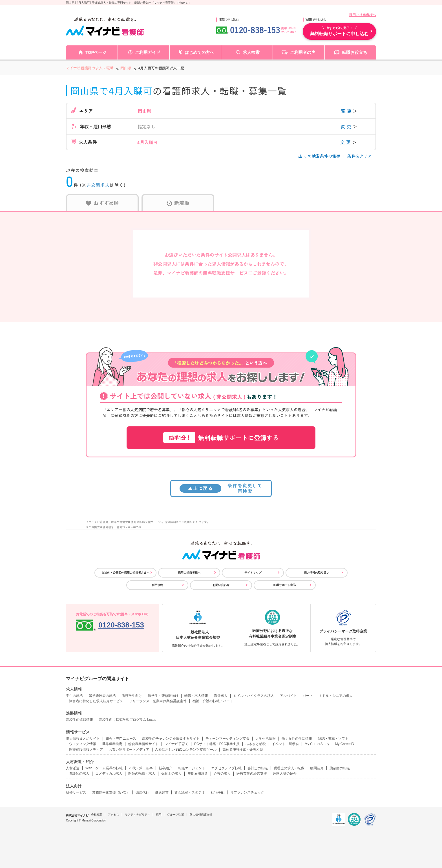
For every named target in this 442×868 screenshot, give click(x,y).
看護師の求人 (79, 774)
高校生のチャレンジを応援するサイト (171, 739)
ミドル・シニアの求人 (336, 696)
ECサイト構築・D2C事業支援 (217, 744)
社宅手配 (218, 792)
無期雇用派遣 (198, 774)
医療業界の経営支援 (252, 774)
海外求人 (221, 696)
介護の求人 (222, 774)
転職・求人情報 (196, 696)
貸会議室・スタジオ (190, 792)
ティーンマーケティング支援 (227, 739)
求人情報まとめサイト (83, 739)
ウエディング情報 (83, 744)
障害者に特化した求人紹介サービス (96, 701)
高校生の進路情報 (79, 720)
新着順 (178, 203)
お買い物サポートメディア (129, 750)
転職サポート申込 (285, 585)
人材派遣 (73, 768)
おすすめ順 (102, 203)
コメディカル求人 (109, 774)
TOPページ (96, 52)
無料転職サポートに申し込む (339, 31)
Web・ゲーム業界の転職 (104, 768)
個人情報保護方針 (201, 815)
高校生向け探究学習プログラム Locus (128, 720)
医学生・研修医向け (163, 696)
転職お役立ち (355, 52)
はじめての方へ (199, 52)
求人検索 (251, 52)
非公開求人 (98, 185)
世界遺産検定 (112, 744)
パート (308, 696)
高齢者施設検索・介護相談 (243, 750)
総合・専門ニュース (121, 739)
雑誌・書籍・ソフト (333, 739)
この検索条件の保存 (320, 156)
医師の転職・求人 (142, 774)
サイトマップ (253, 573)
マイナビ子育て (176, 744)
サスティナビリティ (138, 815)
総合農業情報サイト (143, 744)
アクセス (114, 815)
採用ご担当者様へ (363, 15)
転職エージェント (192, 768)
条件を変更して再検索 (221, 488)
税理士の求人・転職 (289, 768)
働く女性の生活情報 (297, 739)
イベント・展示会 (285, 744)
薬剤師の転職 (340, 768)
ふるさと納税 (256, 744)
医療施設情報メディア (86, 750)
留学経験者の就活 (102, 696)
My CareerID (344, 744)
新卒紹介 (165, 768)
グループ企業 (176, 815)
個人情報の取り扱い (317, 573)
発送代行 (142, 792)
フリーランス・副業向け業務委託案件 (158, 701)
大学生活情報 (266, 739)
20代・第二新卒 (141, 768)
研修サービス (76, 792)
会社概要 (97, 815)
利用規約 (157, 585)
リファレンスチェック (247, 792)
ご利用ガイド (148, 52)
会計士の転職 (258, 768)
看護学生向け (132, 696)
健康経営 (162, 792)
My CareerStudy (317, 744)
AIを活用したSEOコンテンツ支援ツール (186, 750)
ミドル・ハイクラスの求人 (254, 696)
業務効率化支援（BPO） (111, 792)
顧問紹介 (317, 768)
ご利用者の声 (303, 52)
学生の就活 (74, 696)
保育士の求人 (171, 774)
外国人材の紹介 (285, 774)
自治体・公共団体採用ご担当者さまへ (125, 573)
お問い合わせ (221, 585)
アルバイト (288, 696)
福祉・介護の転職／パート (213, 701)
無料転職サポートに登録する (221, 438)
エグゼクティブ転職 (226, 768)
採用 (159, 815)
